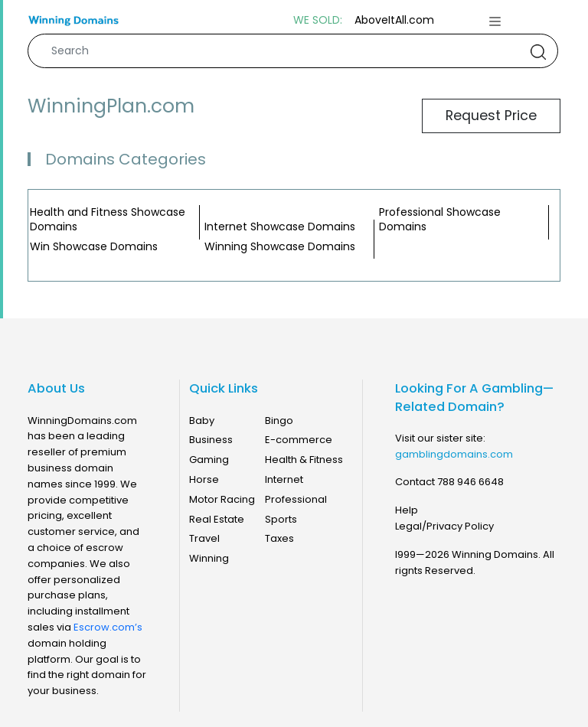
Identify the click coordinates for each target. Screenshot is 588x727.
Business (211, 440)
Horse (204, 479)
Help (407, 510)
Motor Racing (222, 499)
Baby (202, 421)
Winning (209, 558)
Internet (284, 479)
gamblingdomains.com (454, 454)
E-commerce (299, 440)
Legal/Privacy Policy (444, 526)
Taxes (279, 538)
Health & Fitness (304, 460)
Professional (296, 499)
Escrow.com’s (108, 627)
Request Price (491, 116)
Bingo (279, 421)
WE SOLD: (318, 20)
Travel (204, 538)
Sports (281, 519)
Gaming (209, 460)
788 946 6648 (470, 482)
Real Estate (217, 519)
